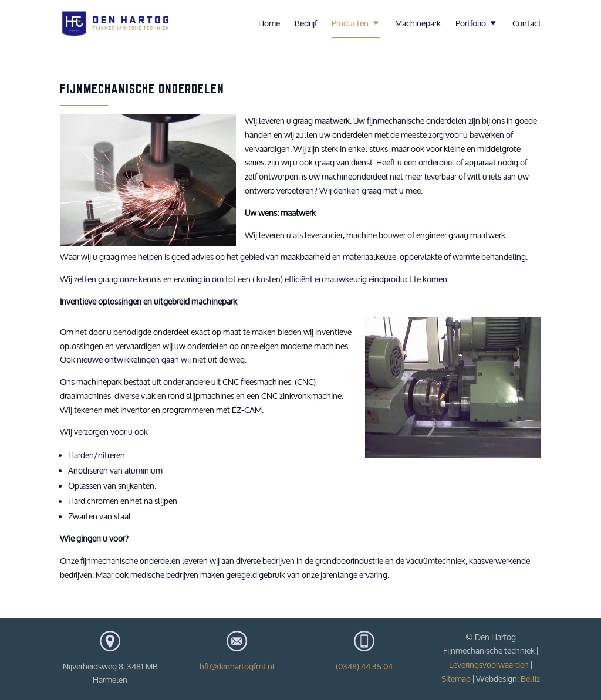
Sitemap (456, 679)
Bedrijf (306, 24)
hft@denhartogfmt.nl (237, 667)
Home (269, 24)
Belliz (530, 679)
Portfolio (471, 24)
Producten (350, 24)
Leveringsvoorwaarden (489, 665)
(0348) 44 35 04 (364, 667)
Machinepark (418, 24)
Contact (527, 24)
